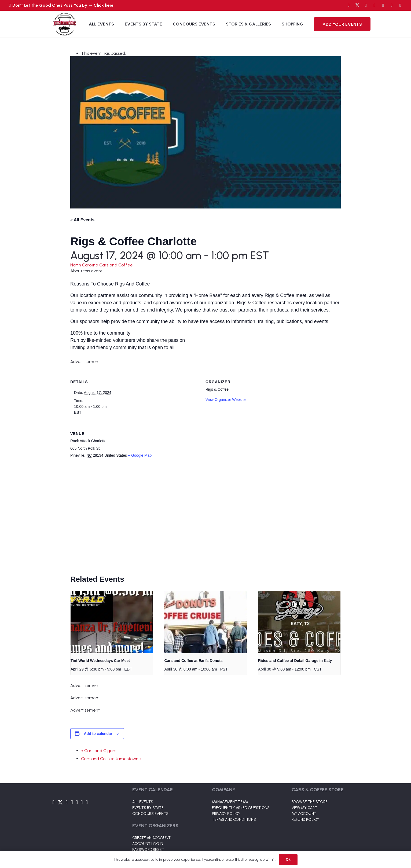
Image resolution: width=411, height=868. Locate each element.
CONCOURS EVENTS (150, 814)
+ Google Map (140, 455)
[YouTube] (366, 5)
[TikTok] (392, 5)
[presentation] (112, 622)
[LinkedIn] (383, 5)
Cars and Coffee (116, 265)
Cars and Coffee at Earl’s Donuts (193, 661)
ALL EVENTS (143, 802)
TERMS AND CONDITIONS (234, 820)
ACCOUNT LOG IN (148, 844)
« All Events (82, 220)
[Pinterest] (400, 5)
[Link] (65, 24)
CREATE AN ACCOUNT (151, 838)
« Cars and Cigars (99, 751)
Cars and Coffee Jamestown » (111, 759)
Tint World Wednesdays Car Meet (100, 661)
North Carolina (85, 265)
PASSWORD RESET (148, 850)
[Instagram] (375, 5)
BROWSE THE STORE (310, 802)
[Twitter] (357, 5)
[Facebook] (349, 5)
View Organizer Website (226, 400)
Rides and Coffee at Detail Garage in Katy (295, 661)
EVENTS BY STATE (148, 808)
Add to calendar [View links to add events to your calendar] (98, 734)
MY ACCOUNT (304, 814)
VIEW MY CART (304, 808)
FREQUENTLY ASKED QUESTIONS (241, 808)
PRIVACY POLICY (226, 814)
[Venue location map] (202, 512)
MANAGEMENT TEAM (230, 802)
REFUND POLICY (305, 820)
